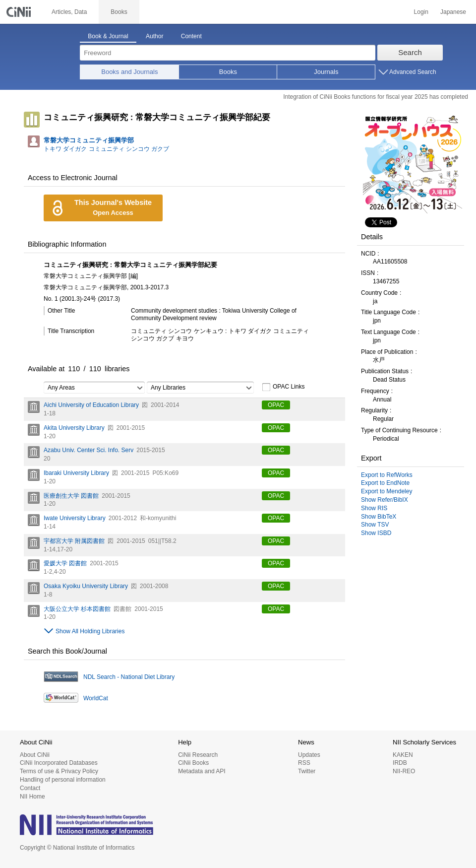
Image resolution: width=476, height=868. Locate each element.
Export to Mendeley (387, 491)
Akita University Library (74, 428)
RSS (304, 763)
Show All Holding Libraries (90, 631)
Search (410, 52)
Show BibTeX (379, 517)
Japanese (453, 12)
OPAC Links (283, 387)
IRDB (400, 763)
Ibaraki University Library (76, 473)
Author (154, 36)
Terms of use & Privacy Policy (59, 771)
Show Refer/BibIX (385, 500)
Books (228, 72)
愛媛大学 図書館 (65, 563)
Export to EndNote (385, 483)
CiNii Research (198, 755)
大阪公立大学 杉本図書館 (77, 609)
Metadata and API (202, 771)
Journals (326, 72)
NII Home (32, 797)
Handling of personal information (63, 780)
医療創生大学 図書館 (71, 496)
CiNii (20, 12)
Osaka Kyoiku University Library (86, 586)
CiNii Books (193, 763)
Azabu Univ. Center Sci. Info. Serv (89, 450)
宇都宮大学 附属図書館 (74, 541)
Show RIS (374, 508)
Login (421, 12)
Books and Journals (129, 72)
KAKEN (403, 755)
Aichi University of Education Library (91, 405)
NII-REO (404, 771)
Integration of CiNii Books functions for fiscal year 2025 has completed (376, 97)
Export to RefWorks (387, 475)
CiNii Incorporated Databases (59, 763)
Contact (30, 788)
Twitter (307, 771)
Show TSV (375, 525)
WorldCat (96, 698)
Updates (309, 755)
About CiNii (35, 755)
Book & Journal (108, 36)
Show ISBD (376, 533)
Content (191, 36)
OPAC (276, 405)
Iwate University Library (75, 518)
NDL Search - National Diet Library (129, 677)
